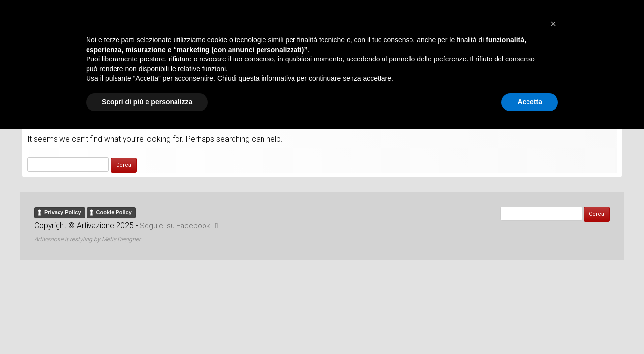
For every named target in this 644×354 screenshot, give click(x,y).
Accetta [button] (530, 327)
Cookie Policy (114, 207)
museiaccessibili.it (338, 66)
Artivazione (322, 22)
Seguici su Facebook (181, 221)
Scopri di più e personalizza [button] (147, 327)
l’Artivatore (269, 66)
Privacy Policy (63, 207)
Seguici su (414, 66)
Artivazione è (209, 66)
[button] (553, 249)
